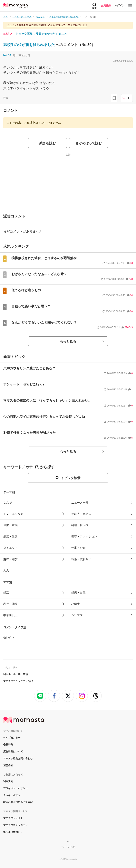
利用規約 (8, 781)
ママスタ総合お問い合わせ (18, 758)
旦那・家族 (10, 525)
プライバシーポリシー (16, 788)
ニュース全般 (80, 503)
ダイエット (10, 548)
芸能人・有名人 (81, 514)
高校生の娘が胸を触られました (30, 45)
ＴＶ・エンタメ (13, 514)
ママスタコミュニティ (16, 825)
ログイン (120, 6)
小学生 (76, 604)
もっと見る (68, 341)
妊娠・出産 (78, 592)
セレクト (9, 637)
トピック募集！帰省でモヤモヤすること (41, 34)
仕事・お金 (78, 548)
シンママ (77, 615)
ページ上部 (68, 847)
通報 (6, 98)
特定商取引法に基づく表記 (18, 802)
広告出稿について (13, 752)
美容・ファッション (84, 536)
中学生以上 (10, 615)
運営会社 (8, 765)
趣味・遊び (10, 559)
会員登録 (106, 6)
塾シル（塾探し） (13, 832)
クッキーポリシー (13, 795)
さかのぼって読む (89, 143)
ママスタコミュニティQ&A (18, 681)
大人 (6, 570)
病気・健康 (10, 536)
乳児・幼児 (10, 604)
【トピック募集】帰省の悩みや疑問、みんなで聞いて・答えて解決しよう (47, 25)
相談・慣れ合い (81, 559)
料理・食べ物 (80, 525)
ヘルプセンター (12, 738)
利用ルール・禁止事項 (16, 674)
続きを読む (48, 143)
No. (7, 55)
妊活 (6, 592)
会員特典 (8, 745)
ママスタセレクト (13, 818)
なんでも (9, 503)
